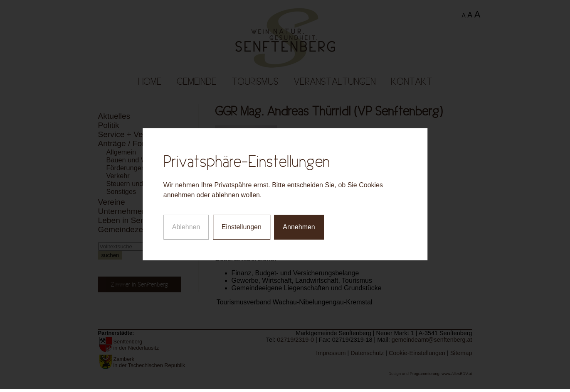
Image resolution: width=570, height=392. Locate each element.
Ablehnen (186, 225)
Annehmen (299, 225)
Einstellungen (242, 225)
